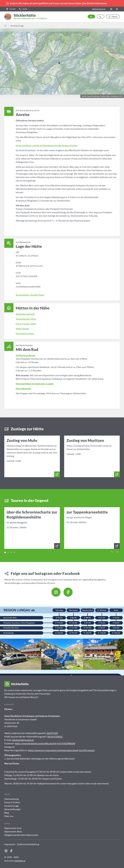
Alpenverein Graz (99, 9)
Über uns (9, 816)
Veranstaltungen (13, 809)
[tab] (5, 552)
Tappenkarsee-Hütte (26, 319)
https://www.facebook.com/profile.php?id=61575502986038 (45, 743)
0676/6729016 (55, 737)
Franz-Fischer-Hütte (26, 324)
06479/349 (52, 733)
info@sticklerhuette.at (23, 740)
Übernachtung (11, 799)
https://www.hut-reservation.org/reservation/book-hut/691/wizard (61, 750)
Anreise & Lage (17, 26)
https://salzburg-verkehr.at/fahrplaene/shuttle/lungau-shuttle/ (47, 145)
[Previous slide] (112, 551)
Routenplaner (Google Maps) (30, 295)
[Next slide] (117, 551)
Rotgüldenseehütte (25, 314)
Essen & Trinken (12, 802)
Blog (7, 813)
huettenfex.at (20, 861)
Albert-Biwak (22, 329)
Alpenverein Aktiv (13, 831)
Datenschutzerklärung (28, 844)
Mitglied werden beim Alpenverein (21, 835)
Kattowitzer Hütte (25, 333)
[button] (11, 9)
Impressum (10, 844)
